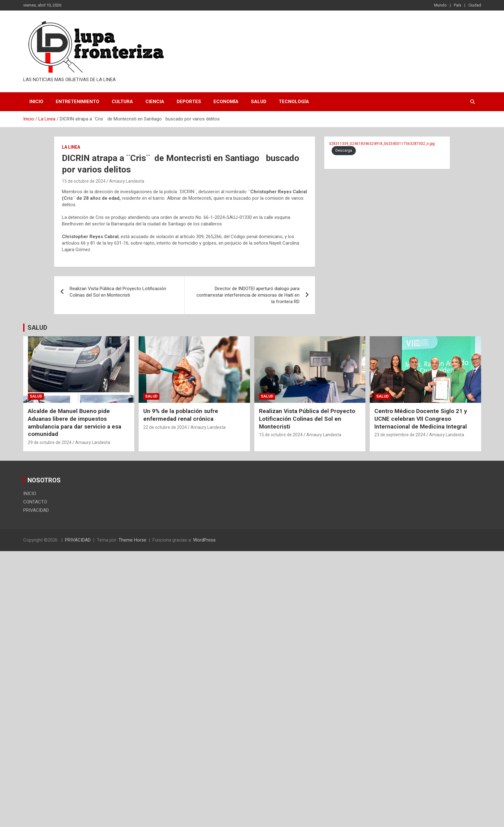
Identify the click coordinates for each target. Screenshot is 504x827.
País (458, 5)
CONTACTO (35, 502)
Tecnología (294, 102)
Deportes (189, 102)
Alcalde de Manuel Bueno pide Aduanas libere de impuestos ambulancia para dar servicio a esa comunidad (75, 422)
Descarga (344, 150)
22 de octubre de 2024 (165, 427)
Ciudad (475, 5)
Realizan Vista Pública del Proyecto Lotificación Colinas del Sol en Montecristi (118, 292)
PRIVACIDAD (36, 510)
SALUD (37, 328)
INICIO (36, 102)
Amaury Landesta (127, 181)
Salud (259, 102)
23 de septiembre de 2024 (400, 435)
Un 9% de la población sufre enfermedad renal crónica (181, 415)
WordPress (204, 540)
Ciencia (155, 102)
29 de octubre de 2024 (50, 442)
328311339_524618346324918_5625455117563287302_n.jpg (382, 144)
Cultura (122, 102)
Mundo (440, 5)
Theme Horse (132, 540)
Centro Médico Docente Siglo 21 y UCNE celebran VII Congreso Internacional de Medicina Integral (421, 419)
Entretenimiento (78, 102)
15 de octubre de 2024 (84, 181)
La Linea (71, 147)
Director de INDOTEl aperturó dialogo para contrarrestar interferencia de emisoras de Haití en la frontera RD (248, 295)
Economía (226, 102)
